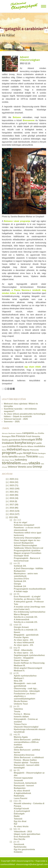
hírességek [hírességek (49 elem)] (28, 440)
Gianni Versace (21, 660)
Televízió (18, 819)
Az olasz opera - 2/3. (24, 645)
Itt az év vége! (21, 522)
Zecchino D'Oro (21, 579)
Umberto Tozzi (21, 704)
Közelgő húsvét (21, 809)
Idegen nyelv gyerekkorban (27, 834)
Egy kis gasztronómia (24, 849)
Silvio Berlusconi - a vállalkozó (29, 757)
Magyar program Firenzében (28, 553)
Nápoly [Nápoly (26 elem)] (26, 450)
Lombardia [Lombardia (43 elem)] (14, 446)
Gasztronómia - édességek (27, 691)
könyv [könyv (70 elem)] (31, 443)
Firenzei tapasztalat (23, 778)
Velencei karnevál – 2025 (16, 419)
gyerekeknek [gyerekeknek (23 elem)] (15, 440)
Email (3, 389)
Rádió (17, 816)
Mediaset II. (19, 671)
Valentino (18, 709)
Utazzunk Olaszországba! (26, 727)
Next (46, 31)
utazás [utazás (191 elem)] (34, 463)
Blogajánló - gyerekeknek (26, 635)
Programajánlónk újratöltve (27, 551)
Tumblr (8, 389)
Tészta (17, 711)
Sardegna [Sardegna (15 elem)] (42, 453)
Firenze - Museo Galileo (25, 760)
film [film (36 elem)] (13, 436)
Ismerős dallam (21, 717)
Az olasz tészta (21, 826)
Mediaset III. (20, 665)
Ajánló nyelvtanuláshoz (25, 676)
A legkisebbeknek (22, 793)
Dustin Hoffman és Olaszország (29, 663)
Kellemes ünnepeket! (24, 525)
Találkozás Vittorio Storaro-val (28, 548)
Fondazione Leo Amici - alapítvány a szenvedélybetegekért (25, 696)
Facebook (14, 389)
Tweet (6, 389)
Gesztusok (19, 844)
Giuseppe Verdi (21, 556)
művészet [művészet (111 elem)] (14, 449)
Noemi (17, 632)
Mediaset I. (19, 678)
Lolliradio (18, 747)
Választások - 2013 (23, 832)
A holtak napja (21, 591)
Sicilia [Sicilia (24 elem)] (5, 457)
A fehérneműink (22, 620)
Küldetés (18, 852)
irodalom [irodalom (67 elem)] (8, 443)
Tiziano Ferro (20, 724)
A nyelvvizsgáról (22, 811)
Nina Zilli (18, 681)
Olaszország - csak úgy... (26, 688)
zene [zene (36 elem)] (29, 467)
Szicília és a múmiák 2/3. (26, 622)
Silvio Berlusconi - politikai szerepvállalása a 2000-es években (27, 742)
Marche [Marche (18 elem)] (24, 446)
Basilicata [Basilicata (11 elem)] (12, 433)
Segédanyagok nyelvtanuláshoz (29, 655)
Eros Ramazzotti (22, 837)
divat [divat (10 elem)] (36, 433)
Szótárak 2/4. (20, 581)
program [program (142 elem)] (9, 453)
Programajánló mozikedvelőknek (30, 589)
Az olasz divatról (22, 791)
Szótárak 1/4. (20, 586)
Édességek (19, 814)
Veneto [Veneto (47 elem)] (22, 467)
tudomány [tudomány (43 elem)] (21, 460)
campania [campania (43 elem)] (28, 433)
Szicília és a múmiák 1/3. (26, 630)
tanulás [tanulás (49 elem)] (13, 456)
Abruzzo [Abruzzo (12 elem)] (5, 433)
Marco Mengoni (21, 614)
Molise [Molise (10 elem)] (4, 450)
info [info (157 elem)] (39, 439)
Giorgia (17, 584)
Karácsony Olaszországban (27, 538)
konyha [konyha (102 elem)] (20, 443)
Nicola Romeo (21, 701)
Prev (2, 31)
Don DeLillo (20, 839)
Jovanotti (18, 780)
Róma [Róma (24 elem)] (34, 453)
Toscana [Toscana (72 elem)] (32, 456)
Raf (15, 824)
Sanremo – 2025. (12, 422)
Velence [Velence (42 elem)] (12, 467)
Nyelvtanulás (20, 847)
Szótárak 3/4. (20, 566)
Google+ (11, 389)
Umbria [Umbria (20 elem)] (25, 464)
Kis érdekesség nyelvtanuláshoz (30, 612)
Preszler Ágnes (21, 637)
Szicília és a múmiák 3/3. (26, 617)
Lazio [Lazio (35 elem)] (39, 443)
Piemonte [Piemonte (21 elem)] (34, 450)
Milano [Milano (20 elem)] (30, 446)
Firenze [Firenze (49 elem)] (21, 436)
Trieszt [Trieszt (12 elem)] (12, 460)
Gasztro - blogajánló (24, 658)
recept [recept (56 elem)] (27, 453)
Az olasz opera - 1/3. (24, 653)
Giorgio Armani (21, 627)
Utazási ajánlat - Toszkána (26, 763)
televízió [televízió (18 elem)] (22, 457)
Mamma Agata (21, 737)
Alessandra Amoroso (24, 755)
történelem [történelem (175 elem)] (11, 463)
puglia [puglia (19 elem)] (20, 453)
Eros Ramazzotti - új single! (27, 597)
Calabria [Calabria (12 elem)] (19, 433)
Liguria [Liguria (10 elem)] (4, 447)
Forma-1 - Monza (22, 714)
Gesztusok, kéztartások (25, 783)
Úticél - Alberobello (23, 650)
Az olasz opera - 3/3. (24, 640)
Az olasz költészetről (24, 643)
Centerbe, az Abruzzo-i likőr (27, 599)
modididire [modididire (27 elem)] (40, 446)
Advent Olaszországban (30, 58)
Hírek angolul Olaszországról (28, 668)
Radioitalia (19, 796)
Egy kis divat (20, 821)
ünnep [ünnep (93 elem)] (37, 467)
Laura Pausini (21, 798)
